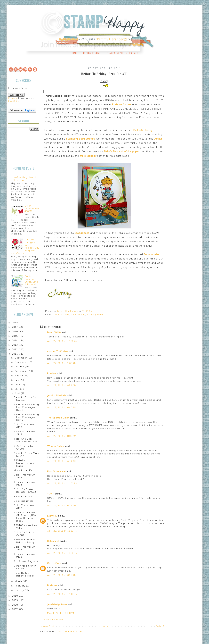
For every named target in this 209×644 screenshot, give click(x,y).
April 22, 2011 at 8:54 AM (62, 385)
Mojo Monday (78, 314)
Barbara (52, 585)
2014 (15, 340)
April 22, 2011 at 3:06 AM (62, 363)
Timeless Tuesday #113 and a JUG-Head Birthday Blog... (25, 517)
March (19, 581)
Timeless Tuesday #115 (24, 433)
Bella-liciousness (24, 501)
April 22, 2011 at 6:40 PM (62, 407)
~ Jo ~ (51, 494)
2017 (15, 327)
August (19, 376)
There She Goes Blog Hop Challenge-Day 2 (26, 417)
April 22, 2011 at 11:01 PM (62, 483)
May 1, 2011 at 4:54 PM (60, 613)
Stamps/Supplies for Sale (122, 53)
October (20, 367)
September (22, 371)
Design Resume (92, 53)
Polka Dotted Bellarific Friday (24, 574)
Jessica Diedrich (56, 395)
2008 (15, 605)
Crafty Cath (54, 563)
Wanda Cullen (56, 446)
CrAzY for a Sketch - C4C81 (26, 567)
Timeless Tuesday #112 (24, 555)
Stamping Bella (95, 314)
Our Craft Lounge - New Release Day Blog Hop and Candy (25, 246)
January (20, 590)
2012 (15, 349)
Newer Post (47, 626)
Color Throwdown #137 (25, 507)
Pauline (52, 373)
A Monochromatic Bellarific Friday (24, 541)
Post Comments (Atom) (70, 632)
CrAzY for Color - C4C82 (24, 534)
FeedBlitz (13, 101)
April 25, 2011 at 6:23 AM (62, 575)
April (18, 393)
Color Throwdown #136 (25, 548)
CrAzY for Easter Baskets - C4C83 (25, 491)
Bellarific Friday (23, 496)
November (21, 362)
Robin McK (53, 541)
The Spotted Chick (58, 418)
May (18, 389)
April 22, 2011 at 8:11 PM (62, 461)
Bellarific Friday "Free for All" (26, 455)
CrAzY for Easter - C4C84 (25, 447)
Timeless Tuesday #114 (24, 483)
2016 (15, 331)
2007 (15, 609)
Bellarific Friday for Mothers (25, 399)
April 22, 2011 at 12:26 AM (62, 341)
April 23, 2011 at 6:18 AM (62, 505)
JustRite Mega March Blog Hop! (25, 179)
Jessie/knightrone (57, 604)
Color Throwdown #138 (25, 476)
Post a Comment (54, 619)
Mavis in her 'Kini (24, 470)
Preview (13, 98)
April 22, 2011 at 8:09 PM (62, 436)
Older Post (162, 626)
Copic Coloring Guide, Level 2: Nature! (32, 280)
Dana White (54, 332)
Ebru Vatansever (57, 471)
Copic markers (62, 314)
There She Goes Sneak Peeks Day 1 (26, 440)
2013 (15, 345)
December (21, 358)
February (20, 586)
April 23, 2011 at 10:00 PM (62, 553)
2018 (15, 323)
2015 (15, 336)
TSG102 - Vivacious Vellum (25, 527)
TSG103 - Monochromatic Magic (24, 463)
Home (74, 53)
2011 (15, 354)
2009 (15, 600)
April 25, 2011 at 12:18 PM (62, 594)
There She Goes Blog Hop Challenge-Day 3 (26, 407)
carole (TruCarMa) (58, 351)
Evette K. (52, 516)
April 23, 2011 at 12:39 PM (62, 531)
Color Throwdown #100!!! (32, 209)
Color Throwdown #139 (25, 426)
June (18, 385)
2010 (15, 596)
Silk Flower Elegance (26, 561)
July (17, 380)
